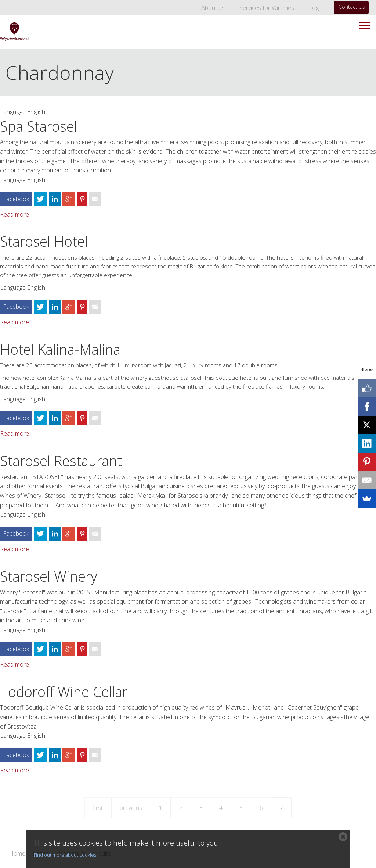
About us (213, 8)
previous (131, 808)
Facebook (16, 199)
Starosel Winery (48, 576)
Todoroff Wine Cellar (64, 692)
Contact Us (352, 7)
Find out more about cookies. (66, 855)
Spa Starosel (39, 126)
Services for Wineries (267, 8)
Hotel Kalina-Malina (60, 349)
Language (13, 112)
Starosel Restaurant (61, 461)
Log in (317, 8)
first (98, 808)
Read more (15, 214)
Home (17, 854)
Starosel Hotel (44, 241)
